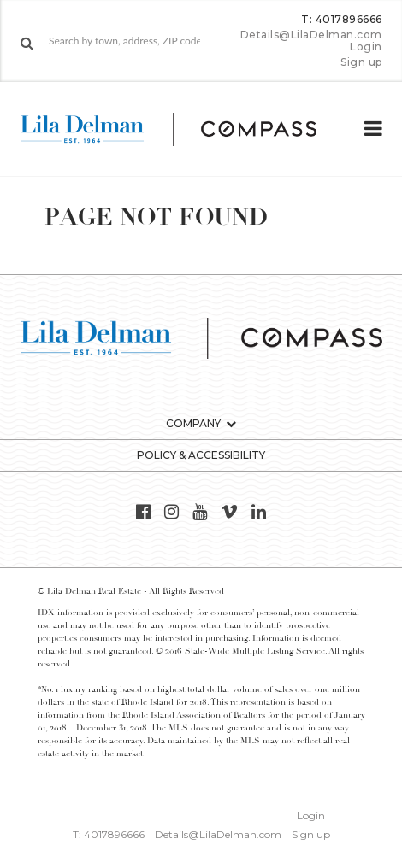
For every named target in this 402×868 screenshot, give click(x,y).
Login (366, 47)
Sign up (361, 62)
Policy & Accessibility (201, 455)
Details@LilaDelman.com (311, 35)
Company (193, 423)
